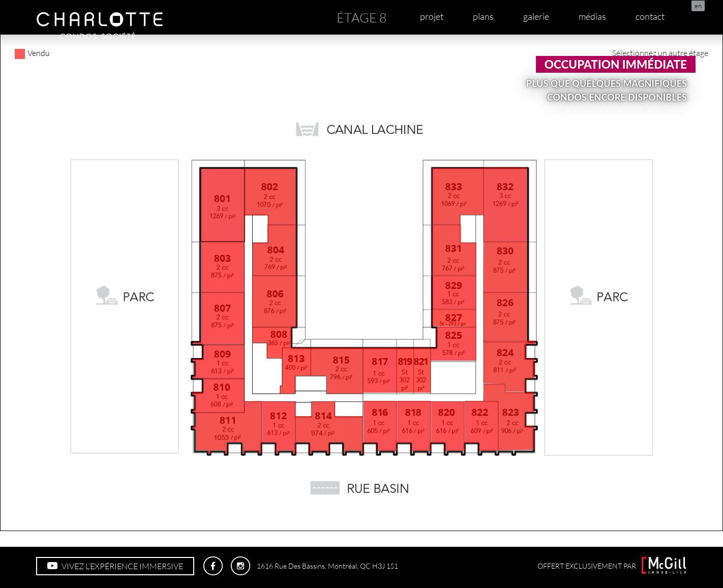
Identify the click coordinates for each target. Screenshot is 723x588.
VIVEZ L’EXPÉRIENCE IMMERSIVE (115, 566)
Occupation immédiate (616, 64)
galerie (536, 16)
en (698, 6)
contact (650, 16)
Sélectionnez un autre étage (660, 53)
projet (432, 16)
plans (483, 16)
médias (592, 16)
